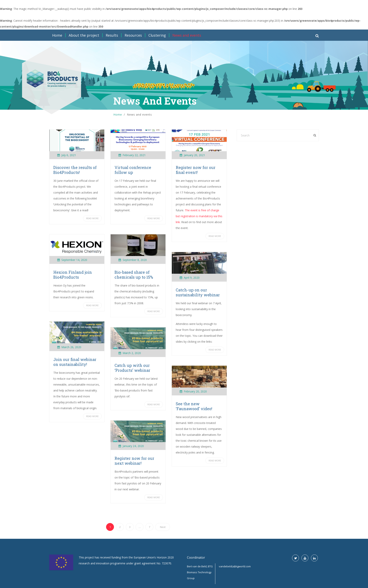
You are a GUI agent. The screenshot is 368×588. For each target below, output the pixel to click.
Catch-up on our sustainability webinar (198, 292)
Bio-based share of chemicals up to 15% (134, 275)
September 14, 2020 (74, 260)
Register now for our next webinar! (134, 461)
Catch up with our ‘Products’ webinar (132, 368)
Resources (133, 35)
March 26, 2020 (71, 347)
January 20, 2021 (194, 155)
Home (57, 35)
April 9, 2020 (192, 278)
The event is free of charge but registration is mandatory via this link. (199, 216)
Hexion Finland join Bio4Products (73, 275)
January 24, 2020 (133, 446)
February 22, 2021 (134, 155)
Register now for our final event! (196, 170)
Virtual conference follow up (133, 170)
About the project (84, 35)
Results (112, 35)
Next (163, 527)
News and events (187, 35)
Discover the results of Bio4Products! (75, 170)
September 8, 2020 (135, 260)
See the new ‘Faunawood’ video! (194, 406)
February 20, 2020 (195, 391)
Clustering (157, 35)
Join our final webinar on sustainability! (75, 362)
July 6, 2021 (69, 155)
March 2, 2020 (132, 353)
